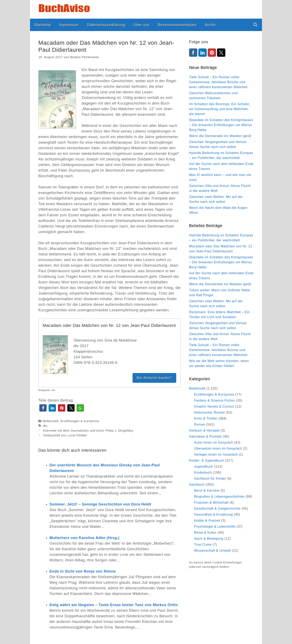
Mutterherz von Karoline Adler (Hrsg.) (84, 538)
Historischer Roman (209, 412)
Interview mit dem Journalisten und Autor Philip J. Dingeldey (88, 430)
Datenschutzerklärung (106, 25)
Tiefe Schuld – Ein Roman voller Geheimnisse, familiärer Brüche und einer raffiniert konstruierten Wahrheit (218, 82)
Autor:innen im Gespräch (214, 442)
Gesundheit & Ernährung (213, 515)
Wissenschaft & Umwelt (213, 551)
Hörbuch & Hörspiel (204, 430)
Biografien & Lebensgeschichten (219, 497)
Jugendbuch (204, 466)
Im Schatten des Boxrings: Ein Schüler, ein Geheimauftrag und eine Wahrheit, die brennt (220, 109)
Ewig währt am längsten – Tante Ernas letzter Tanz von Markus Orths (114, 605)
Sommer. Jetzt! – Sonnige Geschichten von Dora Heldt (100, 504)
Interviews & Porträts (205, 436)
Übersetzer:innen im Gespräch (218, 448)
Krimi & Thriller (206, 418)
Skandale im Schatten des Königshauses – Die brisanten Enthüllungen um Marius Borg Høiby (221, 125)
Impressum (69, 25)
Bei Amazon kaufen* (154, 378)
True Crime (203, 545)
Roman (200, 424)
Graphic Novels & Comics (214, 406)
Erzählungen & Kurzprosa (80, 421)
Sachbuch (197, 485)
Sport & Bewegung (209, 539)
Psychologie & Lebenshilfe (215, 527)
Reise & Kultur (205, 533)
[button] (43, 408)
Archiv (210, 25)
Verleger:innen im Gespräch (216, 454)
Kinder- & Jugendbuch (206, 460)
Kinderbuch (203, 472)
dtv (45, 426)
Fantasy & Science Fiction (214, 400)
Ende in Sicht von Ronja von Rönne (83, 571)
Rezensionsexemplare (177, 25)
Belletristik (51, 421)
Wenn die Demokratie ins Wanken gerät (220, 136)
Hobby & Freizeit (207, 521)
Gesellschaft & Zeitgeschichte (217, 509)
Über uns (142, 25)
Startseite (43, 25)
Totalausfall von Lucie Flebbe (65, 435)
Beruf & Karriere (207, 491)
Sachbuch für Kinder (210, 478)
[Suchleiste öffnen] (255, 25)
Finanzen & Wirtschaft (211, 503)
